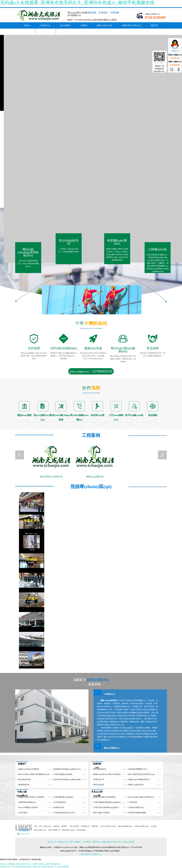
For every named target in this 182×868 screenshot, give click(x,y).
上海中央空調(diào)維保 (108, 826)
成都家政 (64, 826)
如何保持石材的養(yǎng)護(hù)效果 (67, 780)
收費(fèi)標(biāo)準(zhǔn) (131, 25)
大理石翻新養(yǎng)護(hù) (64, 797)
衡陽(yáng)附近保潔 (136, 785)
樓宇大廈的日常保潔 (101, 813)
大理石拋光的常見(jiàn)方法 (64, 813)
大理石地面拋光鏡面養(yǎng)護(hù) (107, 802)
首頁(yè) (27, 25)
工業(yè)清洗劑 (74, 826)
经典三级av (37, 867)
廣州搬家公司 (85, 826)
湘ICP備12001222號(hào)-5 (91, 854)
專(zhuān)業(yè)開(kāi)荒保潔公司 (141, 797)
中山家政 (154, 826)
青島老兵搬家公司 (54, 830)
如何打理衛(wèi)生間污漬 (51, 477)
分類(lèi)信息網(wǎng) (141, 826)
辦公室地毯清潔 (100, 769)
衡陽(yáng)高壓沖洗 (95, 477)
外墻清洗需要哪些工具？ (138, 769)
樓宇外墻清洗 (99, 785)
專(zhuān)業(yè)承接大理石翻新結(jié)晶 (34, 774)
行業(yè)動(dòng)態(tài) (22, 794)
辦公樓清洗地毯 (25, 780)
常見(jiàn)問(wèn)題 (97, 794)
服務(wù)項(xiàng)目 (105, 25)
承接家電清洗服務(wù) (27, 802)
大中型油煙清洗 (60, 802)
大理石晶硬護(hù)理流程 (63, 774)
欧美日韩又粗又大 (49, 867)
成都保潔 (56, 826)
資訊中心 (27, 32)
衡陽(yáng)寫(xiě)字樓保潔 (29, 769)
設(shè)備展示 (65, 25)
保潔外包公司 (99, 780)
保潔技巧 (22, 764)
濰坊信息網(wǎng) (40, 830)
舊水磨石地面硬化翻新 (137, 813)
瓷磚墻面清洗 (24, 785)
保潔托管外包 (59, 807)
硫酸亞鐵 (95, 826)
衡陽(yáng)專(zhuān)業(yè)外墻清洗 (107, 774)
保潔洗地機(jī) (81, 830)
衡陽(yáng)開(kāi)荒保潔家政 (105, 797)
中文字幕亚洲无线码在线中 (22, 867)
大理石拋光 (23, 813)
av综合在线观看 (63, 867)
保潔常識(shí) (97, 766)
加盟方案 (154, 25)
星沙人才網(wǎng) (45, 826)
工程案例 (84, 25)
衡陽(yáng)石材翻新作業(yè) (139, 780)
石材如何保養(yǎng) (136, 807)
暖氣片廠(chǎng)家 (68, 830)
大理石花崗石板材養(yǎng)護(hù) (106, 807)
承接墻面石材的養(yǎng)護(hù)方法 (67, 769)
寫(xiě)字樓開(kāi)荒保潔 (28, 807)
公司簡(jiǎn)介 (45, 25)
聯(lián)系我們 (46, 32)
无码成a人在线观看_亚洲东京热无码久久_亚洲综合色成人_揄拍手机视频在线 (77, 3)
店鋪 (36, 826)
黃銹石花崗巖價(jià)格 (125, 826)
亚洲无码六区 (5, 867)
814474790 (25, 834)
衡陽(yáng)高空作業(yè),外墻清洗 (31, 797)
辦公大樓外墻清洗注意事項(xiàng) (142, 774)
